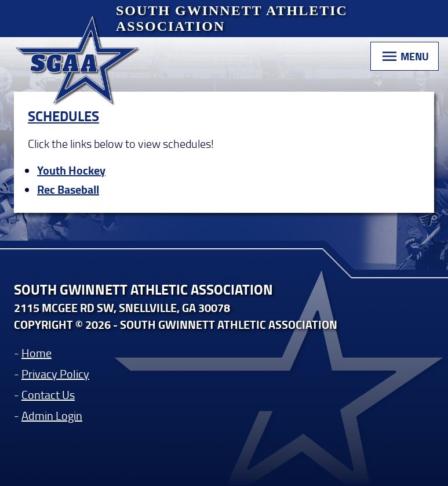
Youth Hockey (71, 170)
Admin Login (52, 415)
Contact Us (48, 394)
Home (37, 353)
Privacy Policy (55, 373)
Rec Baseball (68, 189)
